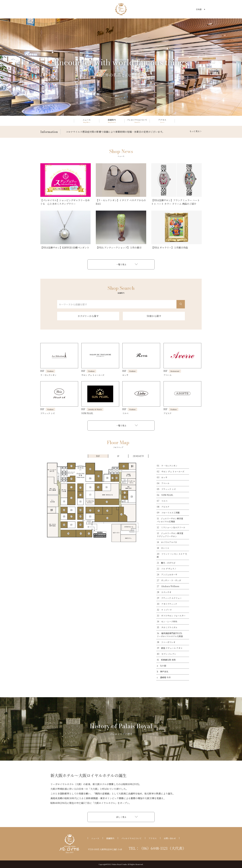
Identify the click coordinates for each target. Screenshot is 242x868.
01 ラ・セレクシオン (167, 466)
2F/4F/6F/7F (138, 456)
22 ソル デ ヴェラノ (167, 569)
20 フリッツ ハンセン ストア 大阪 (172, 555)
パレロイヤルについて (131, 838)
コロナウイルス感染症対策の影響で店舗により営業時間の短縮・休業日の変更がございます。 (115, 132)
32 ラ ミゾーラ (164, 610)
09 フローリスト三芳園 (168, 513)
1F (118, 456)
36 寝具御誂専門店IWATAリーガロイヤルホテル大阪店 (170, 635)
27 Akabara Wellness (168, 586)
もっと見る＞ (196, 131)
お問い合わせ (170, 838)
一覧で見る (121, 264)
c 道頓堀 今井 (164, 677)
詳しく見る (121, 817)
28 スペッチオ (164, 592)
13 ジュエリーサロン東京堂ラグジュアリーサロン (170, 535)
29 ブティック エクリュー (169, 598)
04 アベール (163, 483)
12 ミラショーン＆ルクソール (171, 527)
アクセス (153, 838)
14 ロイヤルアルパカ (167, 542)
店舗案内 (110, 838)
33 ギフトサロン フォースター (171, 616)
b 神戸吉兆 (163, 671)
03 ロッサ (162, 477)
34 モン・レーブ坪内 (167, 621)
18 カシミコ (163, 548)
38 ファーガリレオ (166, 642)
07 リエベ (162, 501)
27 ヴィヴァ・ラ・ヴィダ (169, 580)
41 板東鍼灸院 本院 (166, 660)
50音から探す (154, 316)
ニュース (95, 838)
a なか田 (161, 666)
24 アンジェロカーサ (167, 574)
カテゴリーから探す (88, 316)
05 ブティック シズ (166, 489)
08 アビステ (163, 507)
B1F (98, 456)
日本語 (199, 9)
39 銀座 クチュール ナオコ (170, 648)
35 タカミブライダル (167, 627)
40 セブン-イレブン (166, 654)
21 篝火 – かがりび (166, 563)
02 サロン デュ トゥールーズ (171, 471)
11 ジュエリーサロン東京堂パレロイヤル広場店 (170, 520)
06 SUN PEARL (165, 495)
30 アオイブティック (167, 604)
